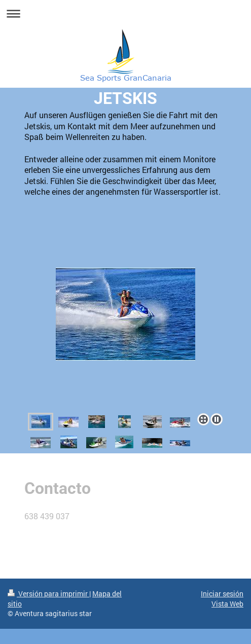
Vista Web (227, 604)
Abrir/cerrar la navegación (126, 13)
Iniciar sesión (222, 594)
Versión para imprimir (48, 594)
